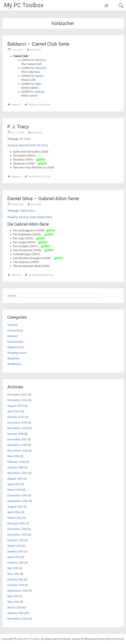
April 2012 (14, 557)
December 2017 (17, 439)
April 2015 (14, 484)
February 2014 (16, 523)
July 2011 (13, 568)
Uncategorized (17, 353)
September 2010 (18, 591)
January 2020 (16, 417)
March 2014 (15, 518)
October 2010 (16, 585)
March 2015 (15, 490)
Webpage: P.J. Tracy (19, 139)
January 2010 (16, 613)
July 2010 (13, 596)
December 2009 (18, 619)
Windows (13, 358)
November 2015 (17, 473)
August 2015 (15, 479)
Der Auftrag (37, 92)
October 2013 (16, 540)
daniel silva (35, 275)
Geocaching (15, 330)
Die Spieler (37, 76)
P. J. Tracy (18, 127)
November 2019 (18, 428)
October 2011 (16, 563)
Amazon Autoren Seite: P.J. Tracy (28, 145)
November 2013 (17, 535)
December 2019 (17, 423)
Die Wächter (38, 60)
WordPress (14, 364)
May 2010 (13, 602)
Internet (13, 336)
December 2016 (17, 445)
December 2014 (17, 495)
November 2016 (18, 451)
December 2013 (17, 529)
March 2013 (15, 546)
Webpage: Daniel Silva (21, 211)
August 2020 (16, 406)
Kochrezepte (16, 342)
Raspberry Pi (16, 347)
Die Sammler (38, 68)
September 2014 (18, 501)
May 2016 (13, 456)
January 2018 (16, 434)
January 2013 (15, 551)
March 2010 (15, 607)
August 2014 (15, 507)
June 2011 (13, 574)
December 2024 (18, 400)
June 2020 (14, 411)
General (16, 105)
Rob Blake (36, 50)
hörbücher (45, 105)
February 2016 (16, 462)
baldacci (33, 105)
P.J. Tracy (46, 176)
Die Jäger (36, 84)
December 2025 (17, 395)
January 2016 (16, 467)
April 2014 (14, 512)
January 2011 (15, 579)
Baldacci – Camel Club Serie (38, 44)
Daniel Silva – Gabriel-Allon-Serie (43, 198)
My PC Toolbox (24, 5)
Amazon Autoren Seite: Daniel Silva (30, 217)
